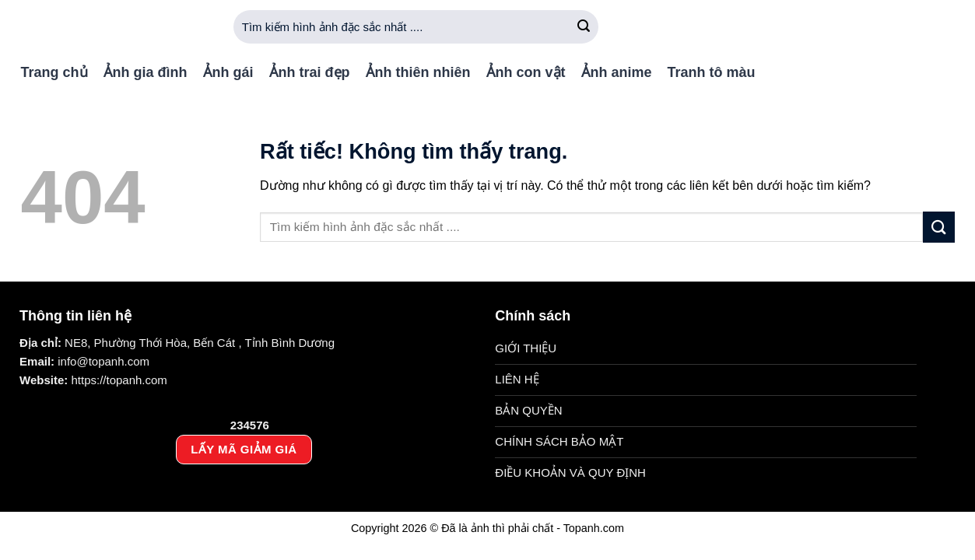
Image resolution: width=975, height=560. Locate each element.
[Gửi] (584, 27)
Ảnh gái (228, 72)
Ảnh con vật (526, 72)
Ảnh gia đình (146, 72)
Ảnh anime (617, 72)
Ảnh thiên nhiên (418, 72)
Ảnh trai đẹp (310, 72)
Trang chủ (54, 72)
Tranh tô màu (712, 72)
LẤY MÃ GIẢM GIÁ (244, 449)
